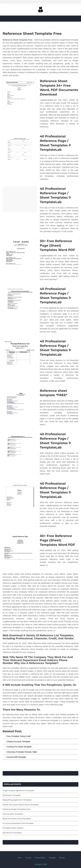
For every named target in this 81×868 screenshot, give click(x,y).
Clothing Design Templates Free (17, 809)
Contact (28, 858)
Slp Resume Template (12, 833)
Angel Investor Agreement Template (18, 790)
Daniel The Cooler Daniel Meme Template (21, 805)
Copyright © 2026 (40, 864)
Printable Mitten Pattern (13, 828)
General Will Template (16, 757)
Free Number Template (13, 814)
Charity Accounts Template (18, 741)
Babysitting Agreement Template (17, 800)
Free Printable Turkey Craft (19, 736)
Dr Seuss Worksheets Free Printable (18, 823)
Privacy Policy (40, 858)
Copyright (52, 858)
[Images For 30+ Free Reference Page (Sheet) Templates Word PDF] (20, 252)
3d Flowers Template (12, 795)
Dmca (20, 858)
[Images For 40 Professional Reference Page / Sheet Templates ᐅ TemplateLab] (20, 147)
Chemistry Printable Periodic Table (22, 752)
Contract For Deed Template (19, 747)
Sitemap (62, 858)
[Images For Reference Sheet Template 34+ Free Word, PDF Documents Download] (20, 92)
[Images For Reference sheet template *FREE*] (20, 401)
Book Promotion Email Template (17, 819)
